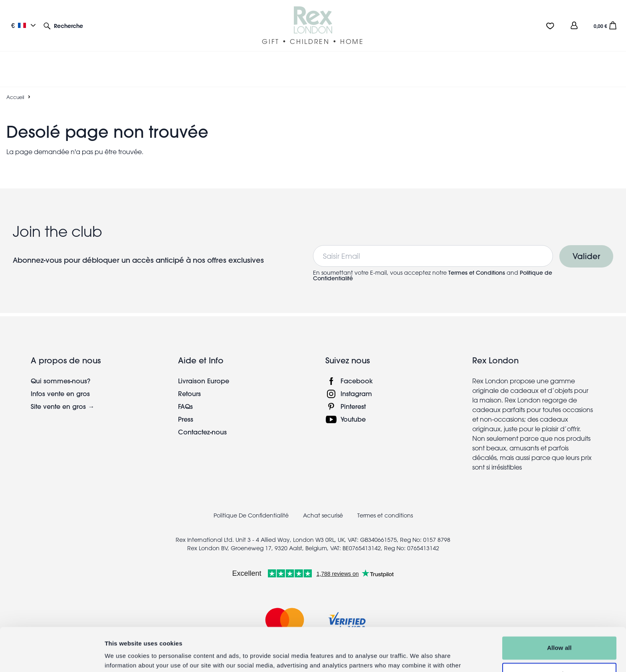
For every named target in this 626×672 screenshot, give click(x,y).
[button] (63, 25)
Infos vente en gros (60, 374)
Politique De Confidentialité (251, 496)
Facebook (357, 362)
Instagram (356, 374)
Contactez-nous (202, 413)
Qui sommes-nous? (60, 362)
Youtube (353, 400)
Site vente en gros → (62, 387)
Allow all (559, 607)
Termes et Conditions (477, 254)
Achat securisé (323, 496)
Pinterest (353, 387)
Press (186, 400)
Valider (586, 237)
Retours (189, 374)
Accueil (15, 78)
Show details (123, 656)
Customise (560, 633)
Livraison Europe (204, 362)
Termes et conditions (385, 496)
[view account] (574, 25)
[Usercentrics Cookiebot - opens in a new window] (52, 656)
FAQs (185, 387)
